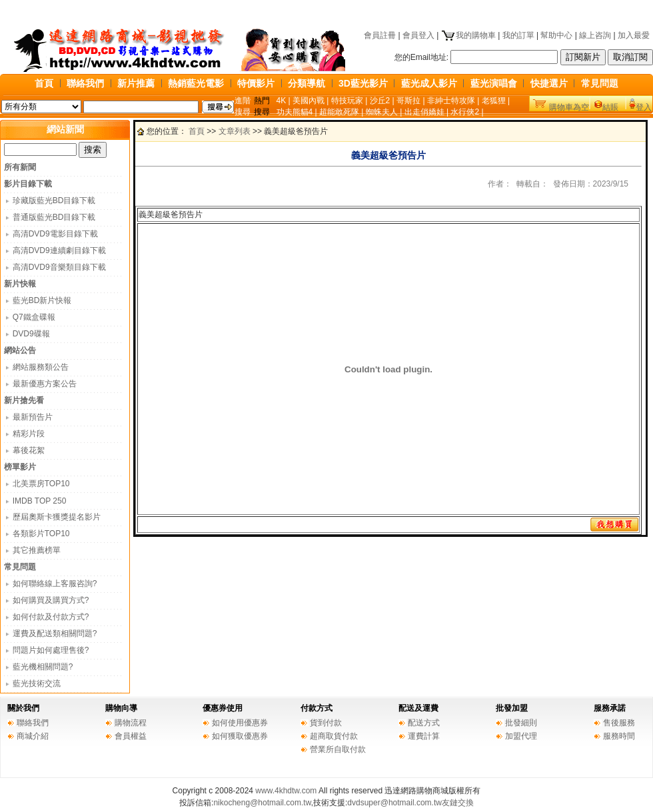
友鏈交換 (458, 803)
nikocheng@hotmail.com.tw (262, 803)
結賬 (610, 107)
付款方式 (317, 708)
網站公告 (20, 350)
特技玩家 (347, 101)
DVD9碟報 (31, 334)
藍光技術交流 (37, 683)
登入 (644, 107)
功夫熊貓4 (295, 112)
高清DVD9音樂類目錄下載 (59, 267)
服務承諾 (610, 708)
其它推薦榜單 (37, 550)
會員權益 (131, 736)
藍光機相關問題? (43, 667)
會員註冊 (380, 35)
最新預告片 (33, 417)
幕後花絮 (29, 450)
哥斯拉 (408, 101)
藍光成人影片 (429, 83)
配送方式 (424, 723)
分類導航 (307, 83)
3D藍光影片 (363, 83)
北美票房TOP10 (41, 484)
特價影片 (256, 83)
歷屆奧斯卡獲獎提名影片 (57, 517)
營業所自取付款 (338, 749)
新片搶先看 (24, 400)
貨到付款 (326, 723)
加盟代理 (521, 736)
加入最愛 (634, 35)
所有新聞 (20, 167)
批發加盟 (512, 708)
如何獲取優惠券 (240, 736)
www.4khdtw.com (286, 791)
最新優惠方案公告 (45, 384)
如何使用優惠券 (240, 723)
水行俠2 (465, 112)
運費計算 (424, 736)
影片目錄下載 (28, 184)
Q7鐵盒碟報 (34, 317)
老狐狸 (494, 101)
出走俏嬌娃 (424, 112)
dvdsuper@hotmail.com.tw (394, 803)
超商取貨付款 (334, 736)
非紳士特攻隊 (451, 101)
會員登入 (418, 35)
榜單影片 (20, 467)
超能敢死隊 (339, 112)
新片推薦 (136, 83)
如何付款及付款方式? (51, 617)
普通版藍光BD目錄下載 (54, 217)
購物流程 (131, 723)
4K (282, 101)
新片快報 (20, 284)
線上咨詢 (595, 35)
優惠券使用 (223, 708)
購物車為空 (569, 107)
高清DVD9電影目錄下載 (55, 234)
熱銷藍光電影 (196, 83)
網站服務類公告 (41, 367)
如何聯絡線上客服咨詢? (55, 584)
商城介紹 (33, 736)
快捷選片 (549, 83)
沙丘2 (380, 101)
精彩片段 (29, 434)
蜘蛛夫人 (382, 112)
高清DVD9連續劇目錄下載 (59, 250)
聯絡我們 (85, 83)
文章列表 (235, 131)
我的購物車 (468, 35)
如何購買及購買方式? (51, 600)
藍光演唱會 (494, 83)
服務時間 (619, 736)
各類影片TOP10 (41, 534)
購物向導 (121, 708)
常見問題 (600, 83)
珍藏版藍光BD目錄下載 (54, 201)
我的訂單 (518, 35)
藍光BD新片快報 (42, 300)
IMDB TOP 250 (40, 501)
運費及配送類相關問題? (55, 633)
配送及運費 (418, 708)
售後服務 (619, 723)
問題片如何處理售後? (51, 650)
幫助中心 (556, 35)
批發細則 (521, 723)
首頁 (44, 83)
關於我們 (23, 708)
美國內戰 (309, 101)
